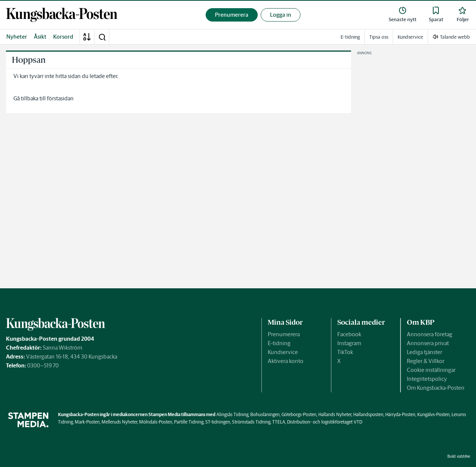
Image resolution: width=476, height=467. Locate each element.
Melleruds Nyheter (119, 422)
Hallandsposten (368, 414)
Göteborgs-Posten (299, 414)
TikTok (345, 352)
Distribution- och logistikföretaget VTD (325, 422)
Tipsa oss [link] (379, 37)
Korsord (63, 37)
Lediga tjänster (424, 352)
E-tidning (279, 343)
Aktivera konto (286, 361)
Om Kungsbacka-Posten (436, 388)
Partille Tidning (189, 422)
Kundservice (283, 352)
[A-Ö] (87, 37)
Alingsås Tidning (232, 414)
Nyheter (17, 37)
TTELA (279, 422)
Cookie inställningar (431, 370)
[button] (102, 37)
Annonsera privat (428, 343)
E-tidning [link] (350, 37)
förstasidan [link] (60, 98)
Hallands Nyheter (335, 414)
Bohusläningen (265, 414)
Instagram (349, 343)
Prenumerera (284, 334)
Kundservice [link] (410, 37)
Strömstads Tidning (251, 422)
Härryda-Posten (400, 414)
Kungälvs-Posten (433, 414)
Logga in (281, 15)
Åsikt (40, 37)
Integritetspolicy (427, 379)
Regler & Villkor (426, 361)
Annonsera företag (430, 334)
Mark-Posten (87, 422)
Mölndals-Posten (156, 422)
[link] (62, 15)
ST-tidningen (218, 422)
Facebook (349, 334)
